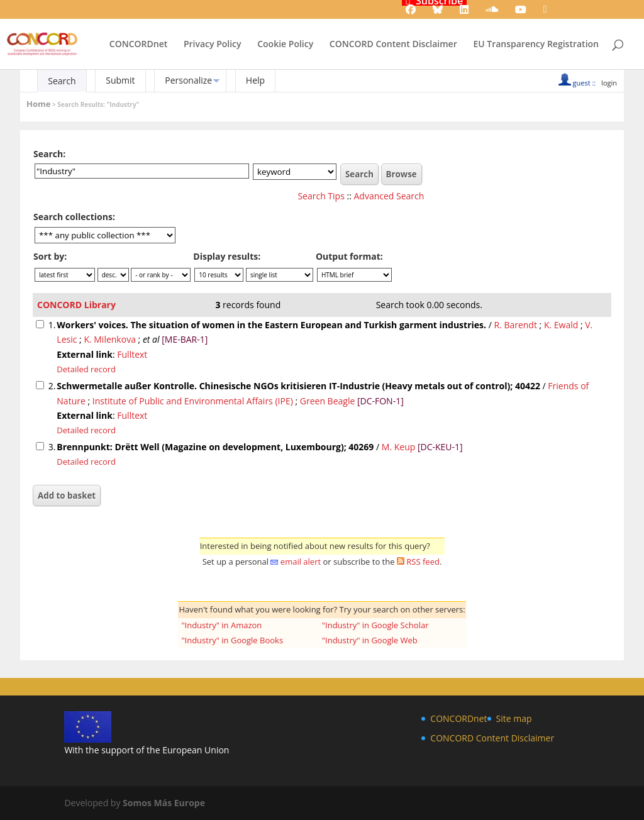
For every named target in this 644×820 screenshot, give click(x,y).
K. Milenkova (110, 339)
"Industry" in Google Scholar (375, 625)
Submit (120, 80)
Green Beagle (328, 401)
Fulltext (132, 354)
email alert (301, 562)
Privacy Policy (213, 45)
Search (62, 81)
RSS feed (423, 562)
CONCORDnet (138, 45)
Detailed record (86, 369)
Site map (514, 718)
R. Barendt (515, 325)
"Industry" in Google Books (232, 640)
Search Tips (321, 196)
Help (255, 80)
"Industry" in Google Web (370, 640)
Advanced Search (389, 196)
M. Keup (399, 447)
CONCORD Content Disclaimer (393, 45)
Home (38, 104)
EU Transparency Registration (536, 45)
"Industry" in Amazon (221, 625)
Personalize (188, 80)
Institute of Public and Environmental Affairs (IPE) (193, 401)
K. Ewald (561, 325)
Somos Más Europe (164, 803)
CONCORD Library (76, 305)
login (609, 83)
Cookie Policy (285, 45)
